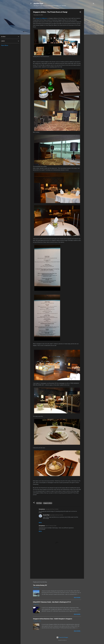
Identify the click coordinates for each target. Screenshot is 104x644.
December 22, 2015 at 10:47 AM (57, 515)
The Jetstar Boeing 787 (40, 585)
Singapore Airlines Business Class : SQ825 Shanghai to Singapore (53, 619)
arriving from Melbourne (41, 18)
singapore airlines (48, 503)
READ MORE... (78, 598)
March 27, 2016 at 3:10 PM (51, 526)
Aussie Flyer (38, 3)
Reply (40, 523)
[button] (80, 12)
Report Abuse (5, 45)
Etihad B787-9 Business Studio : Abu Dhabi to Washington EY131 (52, 602)
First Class (39, 503)
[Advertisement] (90, 31)
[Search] (94, 4)
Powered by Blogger (62, 637)
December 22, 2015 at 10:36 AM (52, 509)
